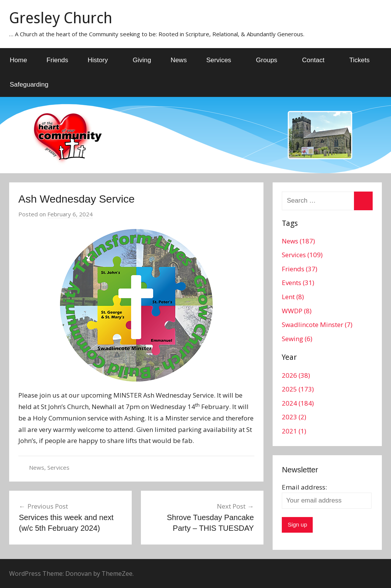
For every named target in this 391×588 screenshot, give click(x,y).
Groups (271, 60)
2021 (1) (294, 431)
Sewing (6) (297, 339)
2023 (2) (294, 417)
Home (19, 60)
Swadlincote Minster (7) (317, 325)
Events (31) (298, 283)
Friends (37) (300, 269)
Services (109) (302, 255)
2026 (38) (296, 375)
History (102, 60)
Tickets (359, 60)
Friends (57, 60)
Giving (142, 60)
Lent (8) (293, 297)
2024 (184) (298, 403)
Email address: (304, 487)
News (179, 60)
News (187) (298, 241)
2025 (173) (298, 389)
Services (223, 60)
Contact (317, 60)
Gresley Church (61, 18)
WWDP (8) (297, 311)
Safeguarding (29, 85)
